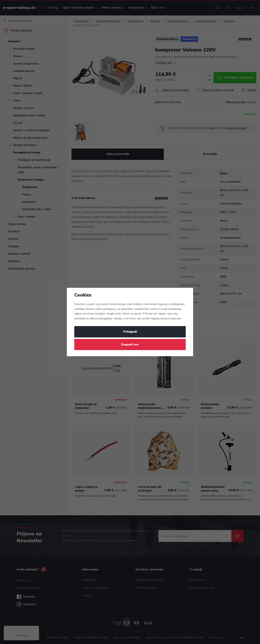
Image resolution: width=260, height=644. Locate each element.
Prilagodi (130, 332)
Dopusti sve (130, 345)
